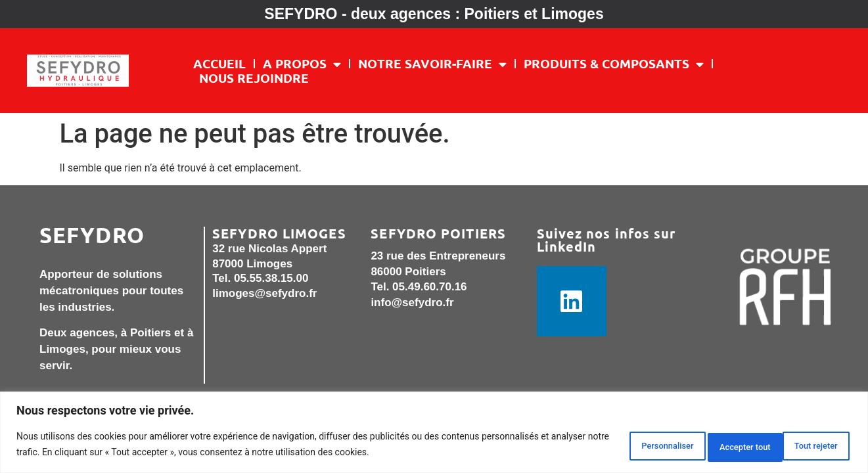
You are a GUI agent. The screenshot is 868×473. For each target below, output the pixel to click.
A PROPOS (302, 64)
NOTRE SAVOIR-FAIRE (432, 64)
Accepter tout (805, 446)
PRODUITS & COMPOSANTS (614, 64)
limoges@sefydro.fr (264, 293)
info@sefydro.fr (412, 303)
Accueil (219, 64)
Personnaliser (614, 446)
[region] (434, 434)
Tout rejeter (710, 446)
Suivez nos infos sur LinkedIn (606, 240)
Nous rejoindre (254, 78)
